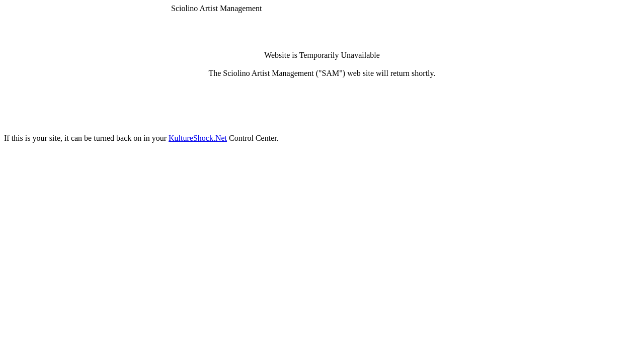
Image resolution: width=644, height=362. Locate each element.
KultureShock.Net (198, 138)
